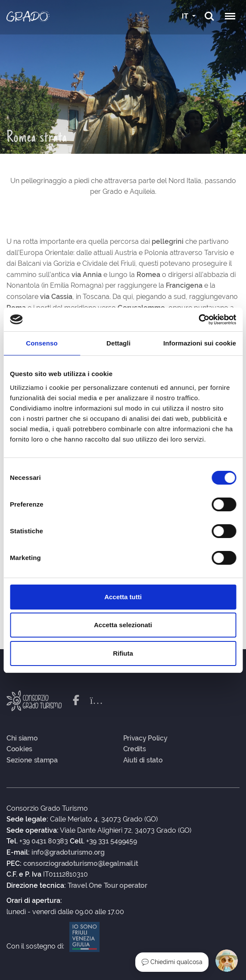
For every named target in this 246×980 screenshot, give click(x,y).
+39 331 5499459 (112, 841)
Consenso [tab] (42, 343)
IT (186, 16)
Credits (135, 749)
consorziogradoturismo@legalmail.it (81, 864)
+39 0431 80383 (44, 841)
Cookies (19, 749)
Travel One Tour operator (107, 886)
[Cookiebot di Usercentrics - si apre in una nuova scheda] (198, 320)
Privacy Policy (145, 738)
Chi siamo (22, 738)
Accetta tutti (123, 597)
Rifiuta (123, 653)
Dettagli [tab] (118, 343)
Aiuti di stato (143, 760)
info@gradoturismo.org (68, 852)
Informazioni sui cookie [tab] (200, 343)
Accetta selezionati (123, 625)
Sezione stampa (32, 760)
